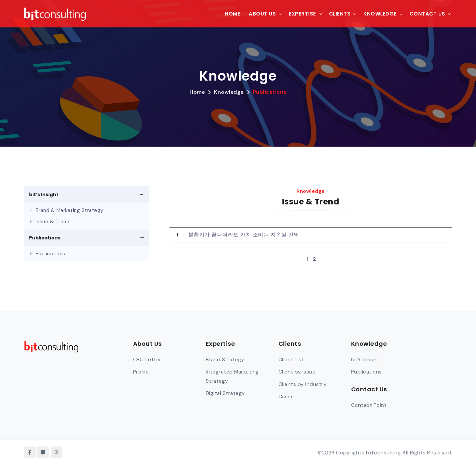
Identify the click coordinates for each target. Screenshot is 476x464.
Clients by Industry (303, 384)
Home (232, 13)
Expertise (302, 13)
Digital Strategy (226, 393)
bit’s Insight (366, 359)
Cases (286, 396)
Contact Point (369, 405)
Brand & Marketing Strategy (70, 210)
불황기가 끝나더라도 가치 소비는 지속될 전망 (244, 235)
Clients (340, 13)
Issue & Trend (53, 222)
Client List (291, 359)
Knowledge (380, 13)
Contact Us (427, 13)
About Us (262, 13)
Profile (141, 372)
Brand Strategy (225, 359)
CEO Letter (147, 359)
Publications (270, 92)
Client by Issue (297, 372)
